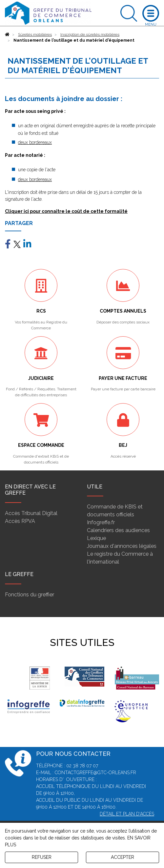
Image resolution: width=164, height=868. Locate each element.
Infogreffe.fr (101, 522)
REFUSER (42, 857)
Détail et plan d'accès (127, 814)
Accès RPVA (20, 521)
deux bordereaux (35, 142)
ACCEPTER (123, 857)
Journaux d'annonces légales (122, 546)
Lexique (96, 538)
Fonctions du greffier (30, 595)
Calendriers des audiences (118, 530)
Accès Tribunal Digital (31, 513)
